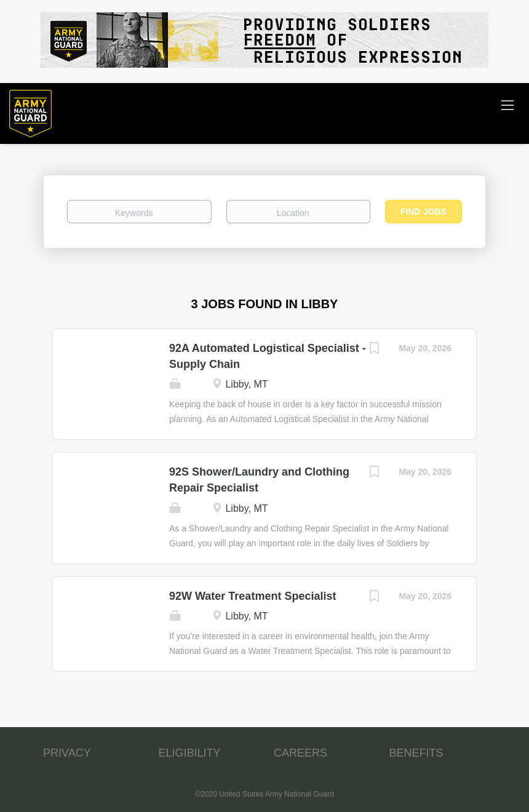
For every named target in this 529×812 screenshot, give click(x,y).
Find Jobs (424, 212)
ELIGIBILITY (190, 753)
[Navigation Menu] (507, 105)
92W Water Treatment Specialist (253, 596)
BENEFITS (416, 753)
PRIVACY (67, 753)
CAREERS (300, 753)
